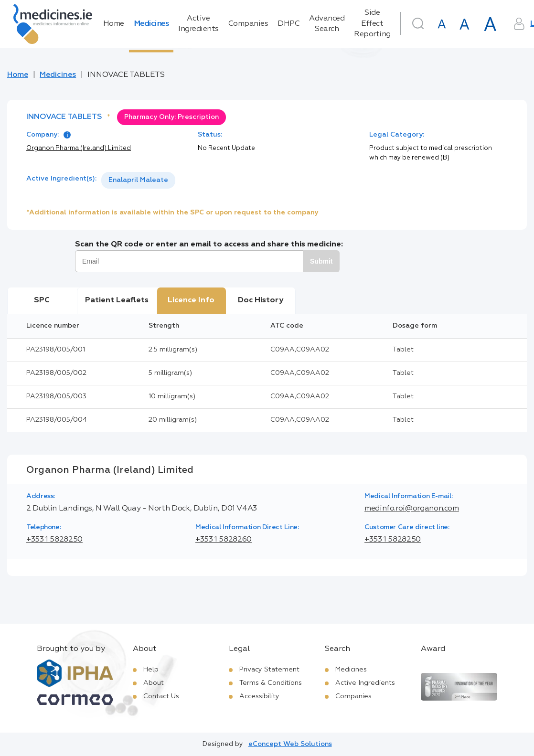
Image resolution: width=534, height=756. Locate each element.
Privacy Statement (269, 670)
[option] (138, 180)
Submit (321, 261)
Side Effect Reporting (372, 24)
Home (114, 24)
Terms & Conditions (271, 683)
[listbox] (138, 180)
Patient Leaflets (117, 300)
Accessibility (259, 696)
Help (151, 670)
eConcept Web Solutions (290, 744)
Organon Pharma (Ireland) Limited (79, 148)
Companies (248, 24)
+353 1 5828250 (54, 540)
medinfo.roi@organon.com (412, 509)
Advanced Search (327, 24)
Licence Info (191, 300)
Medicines (151, 24)
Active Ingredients (198, 24)
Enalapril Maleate (138, 180)
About (154, 683)
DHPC (288, 24)
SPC (42, 300)
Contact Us (161, 696)
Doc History (261, 300)
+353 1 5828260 (224, 540)
